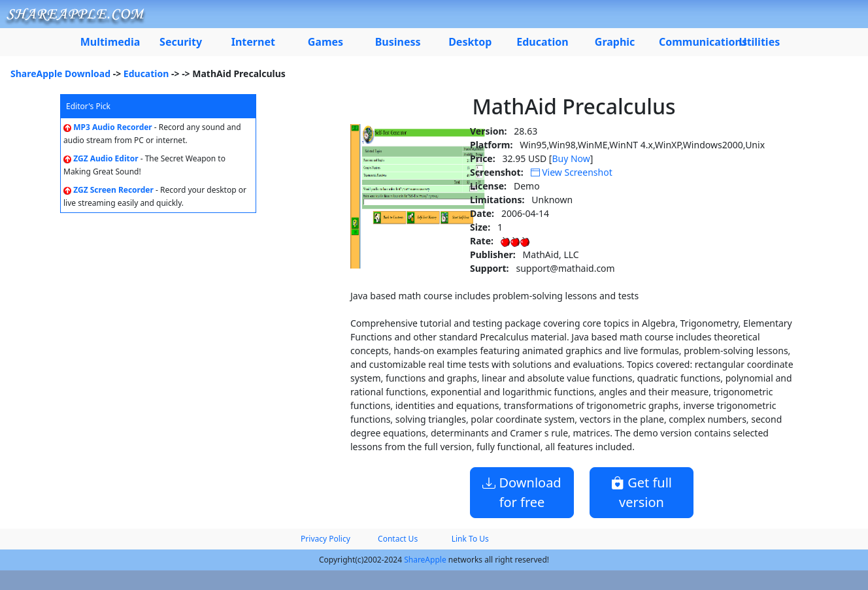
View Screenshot (572, 172)
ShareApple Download (60, 74)
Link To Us (470, 539)
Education (146, 74)
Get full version (642, 492)
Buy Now (571, 158)
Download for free (522, 492)
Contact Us (398, 539)
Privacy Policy (325, 539)
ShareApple (425, 560)
